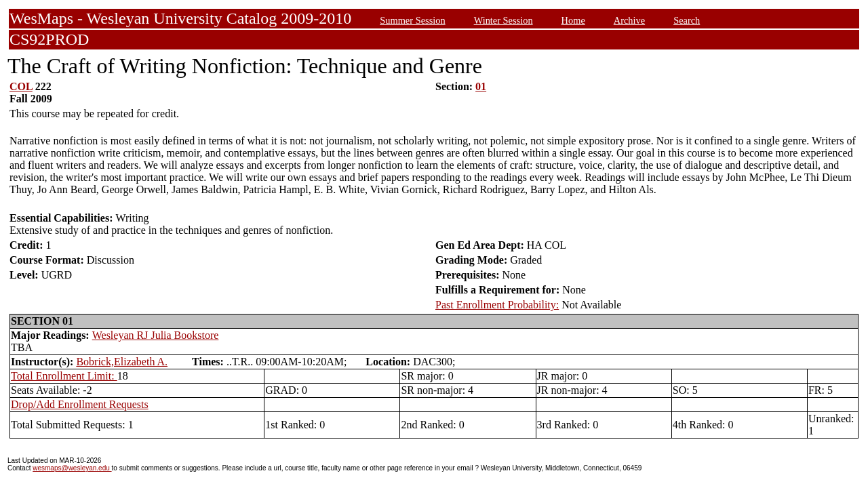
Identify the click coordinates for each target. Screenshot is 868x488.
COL (21, 86)
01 (481, 86)
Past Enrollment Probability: (497, 305)
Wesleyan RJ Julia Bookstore (156, 335)
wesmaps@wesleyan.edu (72, 468)
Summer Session (412, 20)
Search (687, 20)
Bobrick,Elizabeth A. (122, 362)
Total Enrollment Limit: (64, 376)
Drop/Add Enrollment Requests (80, 404)
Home (573, 20)
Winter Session (504, 20)
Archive (629, 20)
